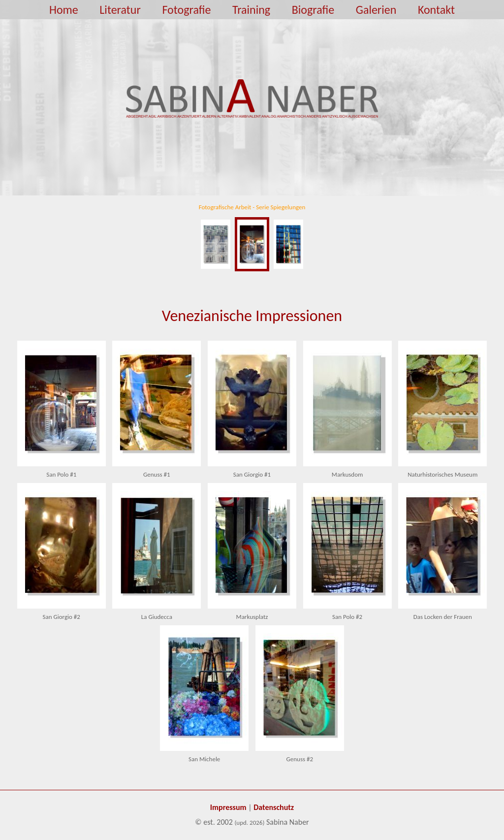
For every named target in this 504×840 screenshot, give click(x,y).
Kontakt (436, 10)
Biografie (313, 10)
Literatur (120, 10)
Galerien (376, 10)
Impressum (228, 807)
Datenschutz (274, 807)
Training (251, 10)
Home (64, 10)
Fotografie (186, 10)
